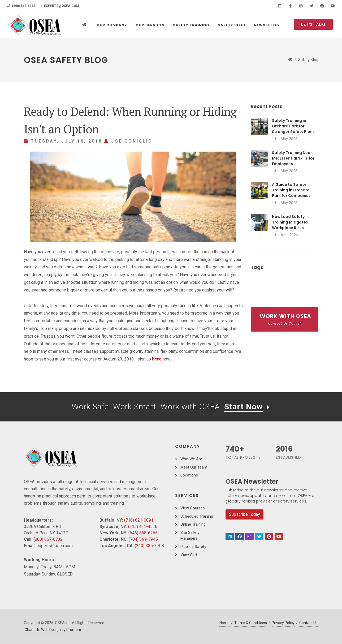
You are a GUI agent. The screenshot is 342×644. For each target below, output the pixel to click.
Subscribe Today (244, 514)
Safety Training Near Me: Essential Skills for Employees (293, 158)
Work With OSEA (285, 319)
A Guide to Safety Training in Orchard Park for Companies (291, 190)
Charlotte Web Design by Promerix (53, 630)
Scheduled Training (197, 516)
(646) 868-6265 (143, 533)
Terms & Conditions (251, 623)
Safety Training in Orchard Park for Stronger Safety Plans (293, 126)
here (157, 359)
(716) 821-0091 (139, 520)
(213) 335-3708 (149, 546)
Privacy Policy (283, 623)
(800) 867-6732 (21, 6)
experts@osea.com (60, 6)
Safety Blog (308, 60)
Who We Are (191, 459)
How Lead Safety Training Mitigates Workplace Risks (290, 222)
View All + (189, 555)
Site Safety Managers (190, 536)
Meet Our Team (194, 467)
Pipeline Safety (193, 547)
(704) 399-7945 (143, 539)
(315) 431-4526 (143, 527)
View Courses (193, 508)
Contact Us (308, 623)
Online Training (193, 524)
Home (224, 623)
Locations (189, 475)
